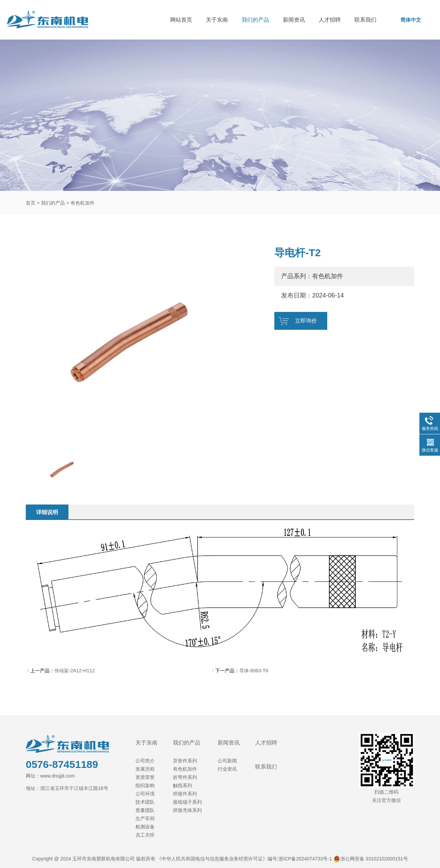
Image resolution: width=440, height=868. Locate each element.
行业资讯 (227, 769)
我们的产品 (255, 20)
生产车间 (145, 818)
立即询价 (306, 321)
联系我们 (365, 20)
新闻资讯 (294, 20)
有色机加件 (82, 203)
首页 (31, 203)
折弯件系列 (185, 777)
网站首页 (181, 20)
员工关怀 (145, 835)
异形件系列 (185, 761)
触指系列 (183, 785)
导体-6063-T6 (254, 671)
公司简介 (145, 761)
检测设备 (145, 827)
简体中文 (411, 20)
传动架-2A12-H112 (75, 671)
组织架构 (145, 785)
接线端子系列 (187, 802)
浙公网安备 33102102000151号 (374, 859)
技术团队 (145, 802)
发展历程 (145, 769)
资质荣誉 (145, 777)
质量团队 (145, 810)
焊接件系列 (185, 794)
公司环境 (145, 794)
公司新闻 (227, 761)
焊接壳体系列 (187, 810)
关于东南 (217, 20)
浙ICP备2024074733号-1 (305, 859)
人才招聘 (330, 20)
